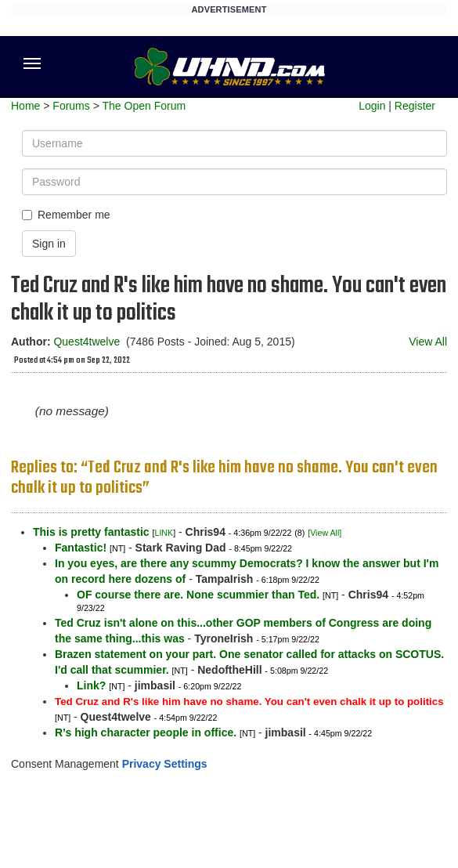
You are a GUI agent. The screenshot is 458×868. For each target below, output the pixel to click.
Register (415, 106)
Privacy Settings (165, 764)
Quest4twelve (87, 342)
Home (25, 106)
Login (372, 106)
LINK (164, 533)
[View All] (325, 533)
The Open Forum (144, 106)
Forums (71, 106)
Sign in (49, 244)
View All (428, 342)
